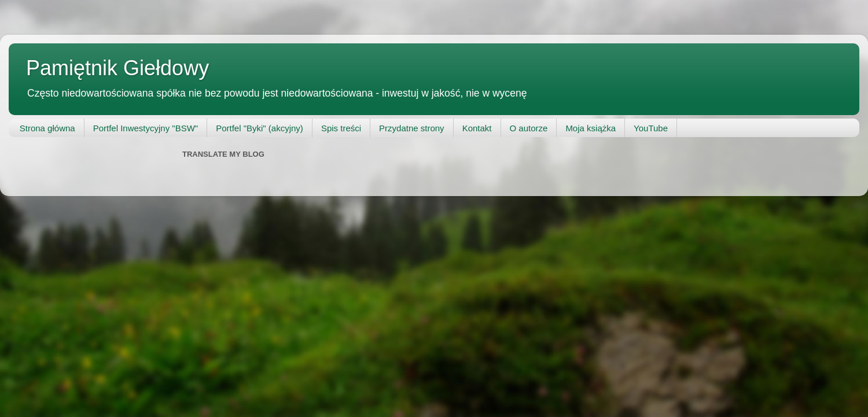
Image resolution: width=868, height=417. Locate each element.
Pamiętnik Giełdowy (117, 68)
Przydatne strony (412, 128)
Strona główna (47, 128)
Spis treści (341, 128)
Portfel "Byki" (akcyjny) (260, 128)
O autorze (529, 128)
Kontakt (477, 128)
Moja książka (591, 128)
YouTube (651, 128)
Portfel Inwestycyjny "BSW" (146, 128)
